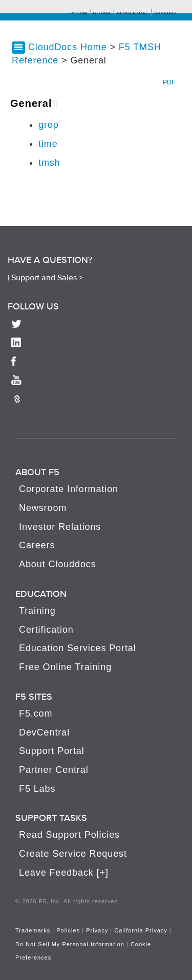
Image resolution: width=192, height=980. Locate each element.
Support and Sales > (47, 277)
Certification (46, 630)
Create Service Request (73, 854)
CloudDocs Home (68, 47)
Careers (37, 545)
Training (37, 611)
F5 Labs (37, 789)
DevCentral (44, 732)
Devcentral (133, 13)
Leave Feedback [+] (64, 873)
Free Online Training (65, 667)
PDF (169, 82)
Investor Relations (60, 527)
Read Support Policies (69, 835)
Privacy (97, 930)
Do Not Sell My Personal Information (70, 944)
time (48, 144)
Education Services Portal (78, 648)
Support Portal (52, 751)
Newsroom (43, 508)
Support (165, 13)
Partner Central (54, 770)
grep (49, 125)
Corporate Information (69, 489)
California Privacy (141, 930)
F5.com (78, 13)
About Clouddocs (58, 564)
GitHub (102, 13)
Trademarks (33, 930)
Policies (68, 930)
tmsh (49, 163)
